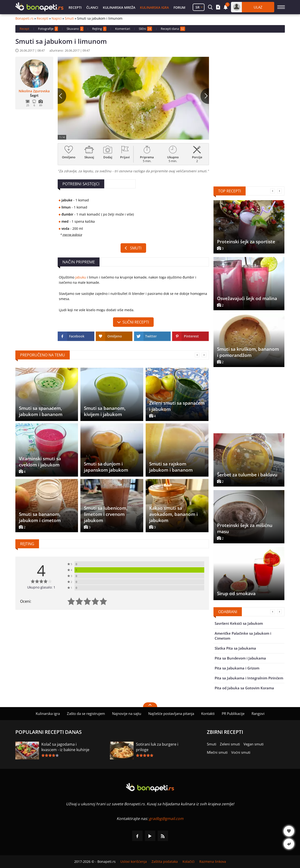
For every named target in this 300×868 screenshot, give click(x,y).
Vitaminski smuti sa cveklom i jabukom (40, 462)
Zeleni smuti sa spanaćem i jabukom (177, 406)
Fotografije (48, 29)
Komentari (123, 29)
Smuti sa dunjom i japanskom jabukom (106, 467)
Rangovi (258, 713)
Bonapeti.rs (24, 18)
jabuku (81, 277)
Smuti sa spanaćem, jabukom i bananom (41, 411)
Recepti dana (173, 29)
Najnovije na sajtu (127, 713)
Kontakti (208, 713)
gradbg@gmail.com (166, 819)
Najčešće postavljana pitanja (171, 713)
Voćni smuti (241, 752)
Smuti (69, 18)
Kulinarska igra (154, 7)
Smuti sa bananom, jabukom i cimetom (40, 517)
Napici (57, 18)
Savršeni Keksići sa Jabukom (239, 623)
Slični (145, 29)
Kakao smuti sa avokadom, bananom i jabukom (173, 514)
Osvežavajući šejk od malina (247, 298)
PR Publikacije (233, 713)
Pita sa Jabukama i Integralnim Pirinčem (249, 678)
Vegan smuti (254, 744)
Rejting (99, 29)
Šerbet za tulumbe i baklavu (247, 475)
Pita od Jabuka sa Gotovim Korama (244, 688)
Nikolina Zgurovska (34, 91)
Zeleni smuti (230, 744)
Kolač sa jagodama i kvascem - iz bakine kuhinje (65, 747)
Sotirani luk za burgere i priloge (157, 747)
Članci (92, 7)
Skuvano (75, 29)
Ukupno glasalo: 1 (41, 587)
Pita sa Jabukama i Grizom (237, 668)
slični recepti (136, 322)
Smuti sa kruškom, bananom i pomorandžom (248, 352)
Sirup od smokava (236, 593)
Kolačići (189, 862)
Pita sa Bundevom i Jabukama (240, 658)
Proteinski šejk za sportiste (246, 242)
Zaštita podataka (165, 862)
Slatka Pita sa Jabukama (235, 648)
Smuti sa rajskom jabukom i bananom (171, 467)
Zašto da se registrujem (86, 713)
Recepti (75, 7)
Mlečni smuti (217, 752)
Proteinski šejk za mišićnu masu (245, 528)
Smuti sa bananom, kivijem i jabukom (105, 411)
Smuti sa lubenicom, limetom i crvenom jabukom (106, 514)
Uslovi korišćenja (134, 862)
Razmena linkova (213, 862)
